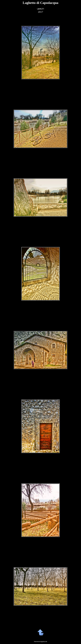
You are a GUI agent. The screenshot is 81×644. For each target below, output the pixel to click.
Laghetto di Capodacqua (40, 3)
